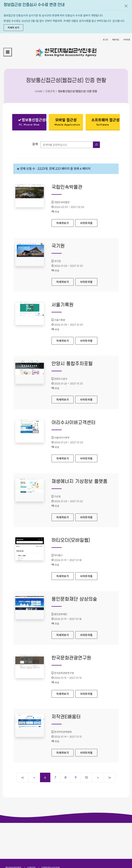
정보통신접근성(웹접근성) (32, 123)
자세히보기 (65, 222)
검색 (35, 144)
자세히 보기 (13, 28)
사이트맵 (127, 40)
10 (86, 777)
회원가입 (116, 40)
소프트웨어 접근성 (105, 122)
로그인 (105, 40)
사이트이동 (86, 223)
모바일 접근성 (67, 122)
